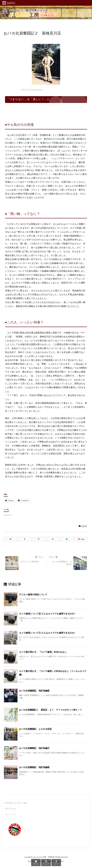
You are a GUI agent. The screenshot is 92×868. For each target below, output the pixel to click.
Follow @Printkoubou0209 (32, 90)
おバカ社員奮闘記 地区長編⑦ (34, 748)
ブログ (84, 526)
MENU (11, 3)
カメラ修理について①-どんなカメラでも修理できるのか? (47, 633)
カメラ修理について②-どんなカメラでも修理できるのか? (47, 614)
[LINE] (67, 539)
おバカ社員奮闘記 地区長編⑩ (34, 691)
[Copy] (81, 539)
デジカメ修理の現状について (33, 595)
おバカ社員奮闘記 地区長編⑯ (34, 768)
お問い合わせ (10, 809)
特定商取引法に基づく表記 (16, 803)
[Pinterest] (39, 539)
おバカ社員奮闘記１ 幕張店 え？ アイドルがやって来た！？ (51, 710)
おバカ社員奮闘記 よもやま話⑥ (35, 729)
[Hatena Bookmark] (53, 539)
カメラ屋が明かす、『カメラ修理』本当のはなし (43, 652)
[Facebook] (25, 539)
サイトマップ (10, 815)
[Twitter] (11, 539)
